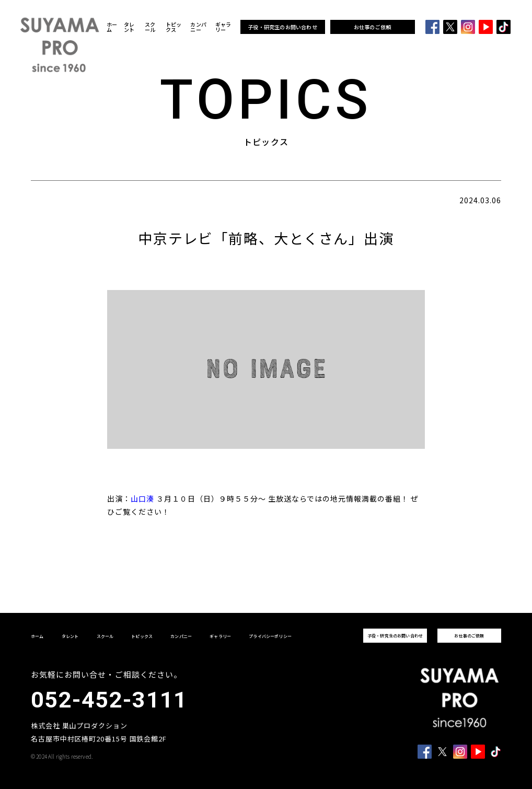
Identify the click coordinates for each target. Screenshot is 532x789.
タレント (129, 27)
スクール (150, 27)
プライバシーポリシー (270, 636)
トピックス (174, 27)
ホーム (112, 27)
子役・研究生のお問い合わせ (282, 27)
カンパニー (198, 27)
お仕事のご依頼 (372, 27)
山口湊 (142, 498)
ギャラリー (223, 27)
